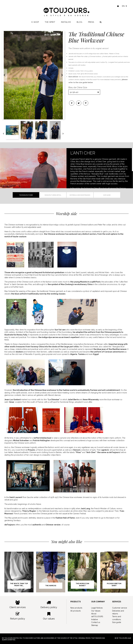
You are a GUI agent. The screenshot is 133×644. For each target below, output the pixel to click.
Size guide (107, 195)
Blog (80, 22)
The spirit (50, 22)
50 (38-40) (74, 92)
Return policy (18, 616)
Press (91, 22)
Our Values (96, 611)
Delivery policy (49, 605)
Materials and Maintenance (80, 195)
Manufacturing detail (53, 195)
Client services (18, 605)
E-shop (35, 22)
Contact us (96, 622)
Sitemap (95, 625)
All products (76, 611)
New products (76, 608)
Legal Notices (97, 608)
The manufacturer (26, 195)
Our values (49, 616)
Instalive (66, 22)
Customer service (120, 608)
